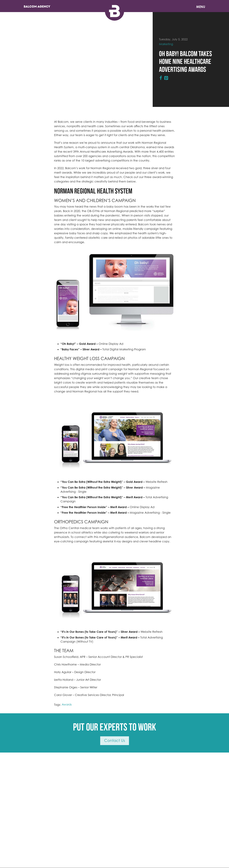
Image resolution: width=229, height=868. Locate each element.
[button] (63, 291)
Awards (67, 704)
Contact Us (115, 741)
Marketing (166, 44)
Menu (201, 7)
